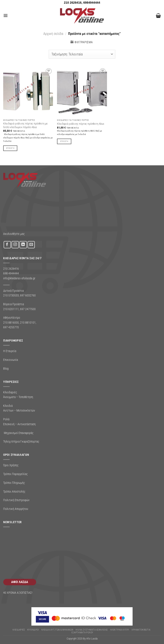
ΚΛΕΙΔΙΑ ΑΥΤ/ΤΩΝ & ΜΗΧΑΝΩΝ (57, 630)
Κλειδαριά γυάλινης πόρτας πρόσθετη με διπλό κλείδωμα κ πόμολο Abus (25, 125)
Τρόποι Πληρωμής (14, 483)
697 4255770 (11, 327)
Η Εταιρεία (10, 351)
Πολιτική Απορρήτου (16, 509)
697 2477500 (28, 309)
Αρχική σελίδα (53, 34)
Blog (6, 369)
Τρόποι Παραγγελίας (15, 474)
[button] (5, 16)
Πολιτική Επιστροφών (16, 500)
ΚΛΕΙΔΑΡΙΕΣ (19, 630)
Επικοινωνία (11, 360)
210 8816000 (11, 323)
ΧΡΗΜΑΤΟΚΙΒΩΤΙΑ (141, 630)
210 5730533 (11, 295)
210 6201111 (11, 309)
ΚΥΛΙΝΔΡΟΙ (33, 630)
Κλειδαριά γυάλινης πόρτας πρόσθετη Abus (81, 124)
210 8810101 (28, 323)
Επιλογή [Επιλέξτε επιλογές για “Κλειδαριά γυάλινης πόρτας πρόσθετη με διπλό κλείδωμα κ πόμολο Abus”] (10, 148)
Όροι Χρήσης (11, 465)
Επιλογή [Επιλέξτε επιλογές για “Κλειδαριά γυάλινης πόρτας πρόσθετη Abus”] (64, 141)
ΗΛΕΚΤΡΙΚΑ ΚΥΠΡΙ (120, 630)
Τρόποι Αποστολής (14, 492)
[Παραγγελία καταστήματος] (82, 54)
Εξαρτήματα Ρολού (82, 633)
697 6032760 (28, 295)
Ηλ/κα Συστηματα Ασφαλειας (92, 630)
